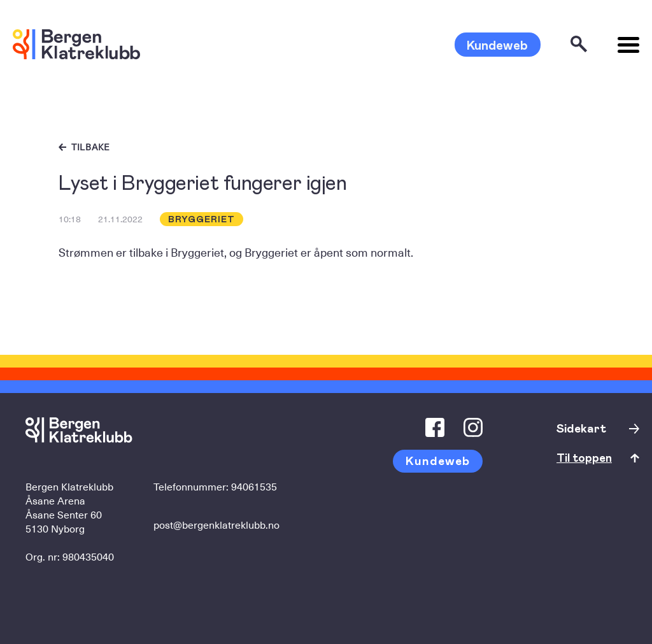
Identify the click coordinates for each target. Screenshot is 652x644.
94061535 (254, 486)
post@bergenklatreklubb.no (216, 524)
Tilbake (91, 147)
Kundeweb (497, 45)
